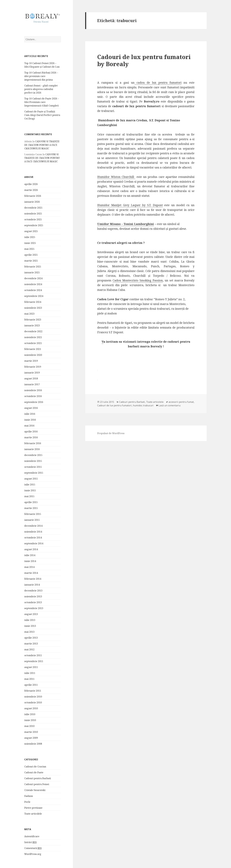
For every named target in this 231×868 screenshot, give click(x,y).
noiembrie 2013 (33, 597)
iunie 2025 (30, 243)
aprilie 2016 (31, 432)
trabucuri (148, 405)
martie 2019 (31, 361)
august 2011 (31, 667)
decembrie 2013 (33, 591)
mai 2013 (29, 632)
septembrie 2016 (34, 402)
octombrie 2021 (33, 343)
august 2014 (31, 549)
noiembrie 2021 (33, 337)
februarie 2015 (33, 514)
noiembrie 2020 (33, 355)
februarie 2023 (33, 320)
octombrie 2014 (33, 538)
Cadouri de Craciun (35, 767)
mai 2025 (29, 249)
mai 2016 (29, 426)
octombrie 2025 (33, 220)
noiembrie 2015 (33, 461)
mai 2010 (29, 726)
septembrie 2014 (34, 544)
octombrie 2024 (33, 290)
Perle (27, 802)
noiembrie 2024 (33, 284)
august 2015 (31, 479)
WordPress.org (33, 854)
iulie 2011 (30, 673)
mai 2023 (29, 314)
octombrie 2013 (33, 602)
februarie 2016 (33, 443)
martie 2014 (31, 573)
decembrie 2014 (33, 526)
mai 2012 (29, 650)
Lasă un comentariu (169, 405)
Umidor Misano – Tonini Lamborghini (126, 224)
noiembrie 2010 (33, 697)
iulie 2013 (30, 620)
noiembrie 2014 (33, 532)
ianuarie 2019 (32, 373)
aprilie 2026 (31, 184)
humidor (137, 405)
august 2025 (31, 231)
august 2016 (31, 408)
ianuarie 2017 (32, 385)
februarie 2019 (33, 367)
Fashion (29, 796)
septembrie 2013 (34, 608)
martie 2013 (31, 644)
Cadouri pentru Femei (37, 784)
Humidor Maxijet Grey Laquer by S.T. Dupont (130, 205)
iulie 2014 (30, 555)
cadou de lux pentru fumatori (158, 83)
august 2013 (31, 614)
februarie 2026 (33, 196)
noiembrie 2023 (33, 308)
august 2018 (31, 379)
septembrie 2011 (34, 661)
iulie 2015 (30, 485)
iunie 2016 (30, 420)
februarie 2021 (33, 349)
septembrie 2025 (34, 225)
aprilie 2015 (31, 502)
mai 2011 (29, 679)
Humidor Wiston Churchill (116, 177)
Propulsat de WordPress (111, 433)
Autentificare (32, 836)
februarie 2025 (33, 267)
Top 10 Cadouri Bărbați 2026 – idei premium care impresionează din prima (41, 76)
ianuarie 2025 (32, 273)
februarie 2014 (33, 579)
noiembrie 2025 (33, 214)
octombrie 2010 (33, 703)
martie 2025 (31, 261)
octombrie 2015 (33, 467)
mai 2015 (29, 496)
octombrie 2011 (33, 655)
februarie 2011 (33, 691)
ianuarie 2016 (32, 449)
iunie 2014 (30, 561)
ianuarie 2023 (32, 326)
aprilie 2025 (31, 255)
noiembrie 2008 (33, 744)
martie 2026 (31, 190)
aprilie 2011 (31, 685)
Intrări (30, 842)
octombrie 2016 (33, 396)
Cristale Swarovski (35, 790)
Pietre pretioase (33, 808)
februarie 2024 (33, 302)
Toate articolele (33, 814)
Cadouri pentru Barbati (38, 778)
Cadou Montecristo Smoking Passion (138, 280)
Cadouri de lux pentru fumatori (114, 405)
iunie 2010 (30, 720)
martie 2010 (31, 732)
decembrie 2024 (33, 278)
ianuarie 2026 (32, 202)
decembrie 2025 (33, 208)
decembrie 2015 (33, 455)
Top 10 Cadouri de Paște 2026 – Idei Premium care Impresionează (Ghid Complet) (42, 102)
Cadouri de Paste (34, 773)
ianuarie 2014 (32, 585)
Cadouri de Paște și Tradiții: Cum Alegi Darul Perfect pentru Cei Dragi (42, 115)
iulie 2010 (30, 714)
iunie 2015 (30, 491)
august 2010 (31, 709)
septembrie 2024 (34, 296)
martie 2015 (31, 508)
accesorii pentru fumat (181, 402)
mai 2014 (29, 567)
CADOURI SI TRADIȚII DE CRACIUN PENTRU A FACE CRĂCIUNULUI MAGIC (42, 145)
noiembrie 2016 (33, 390)
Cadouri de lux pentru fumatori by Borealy (144, 60)
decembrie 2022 (33, 332)
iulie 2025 (30, 237)
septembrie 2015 (34, 473)
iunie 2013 (30, 626)
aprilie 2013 (31, 638)
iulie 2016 (30, 414)
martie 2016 (31, 438)
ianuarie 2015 (32, 520)
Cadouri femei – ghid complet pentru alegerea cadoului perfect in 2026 (41, 89)
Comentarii (33, 848)
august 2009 (31, 738)
